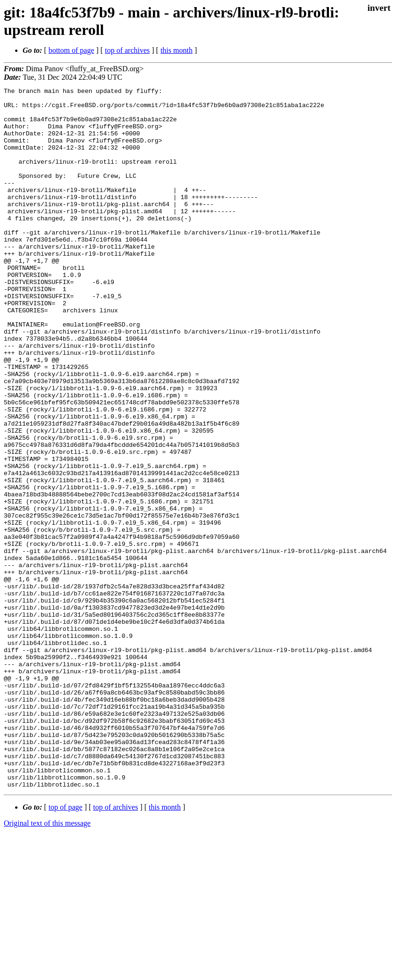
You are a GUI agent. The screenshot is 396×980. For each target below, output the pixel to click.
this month (177, 50)
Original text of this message (47, 963)
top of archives (127, 50)
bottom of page (72, 50)
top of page (66, 947)
